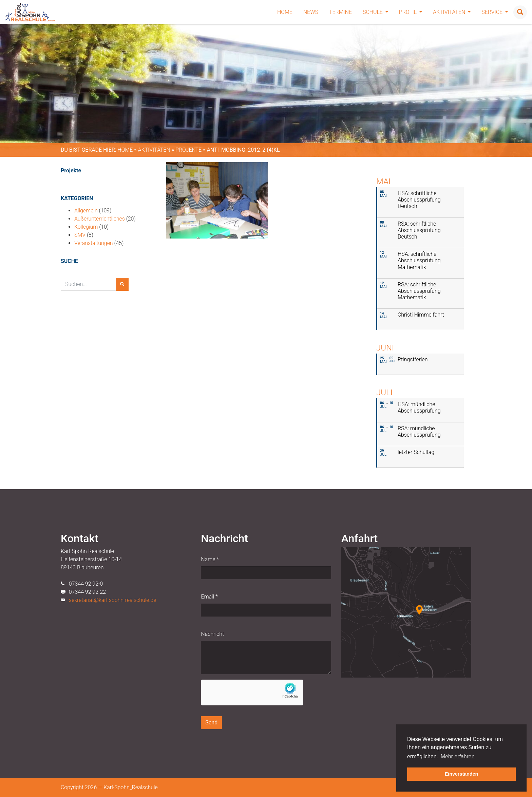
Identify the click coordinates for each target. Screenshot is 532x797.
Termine (340, 12)
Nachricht (212, 634)
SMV (80, 235)
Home (285, 12)
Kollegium (86, 227)
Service (495, 12)
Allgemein (86, 211)
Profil (411, 12)
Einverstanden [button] (462, 774)
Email (209, 597)
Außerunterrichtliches (100, 219)
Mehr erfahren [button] (458, 756)
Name (210, 559)
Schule (375, 12)
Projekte (188, 150)
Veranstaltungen (94, 243)
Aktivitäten (452, 12)
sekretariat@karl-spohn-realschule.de (113, 600)
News (311, 12)
